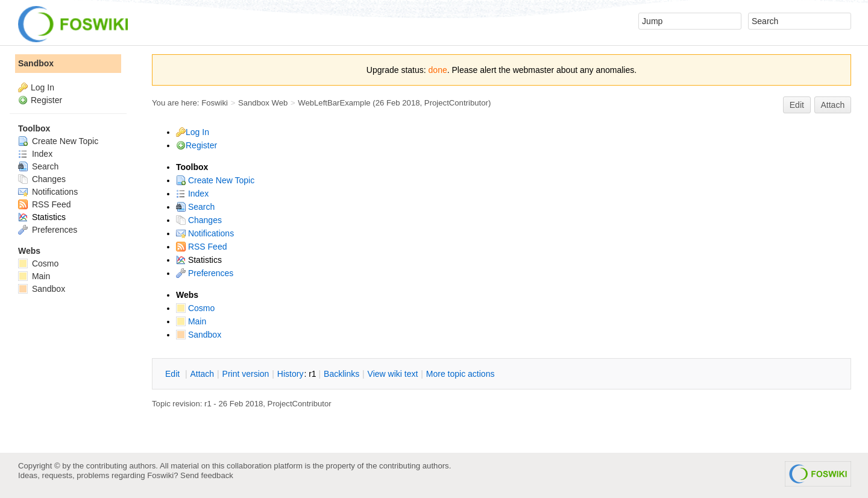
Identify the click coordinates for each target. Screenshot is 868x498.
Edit (797, 105)
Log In (197, 132)
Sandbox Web (263, 103)
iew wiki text (393, 374)
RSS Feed (201, 247)
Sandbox (199, 335)
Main (191, 321)
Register (201, 145)
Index (192, 194)
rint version (246, 374)
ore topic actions (461, 374)
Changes (199, 220)
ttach (202, 374)
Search (195, 207)
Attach (833, 105)
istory (291, 374)
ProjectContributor (456, 103)
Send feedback (207, 475)
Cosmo (195, 308)
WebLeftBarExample (334, 103)
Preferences (205, 273)
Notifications (205, 233)
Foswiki (215, 103)
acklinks (341, 374)
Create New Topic (215, 180)
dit (174, 374)
